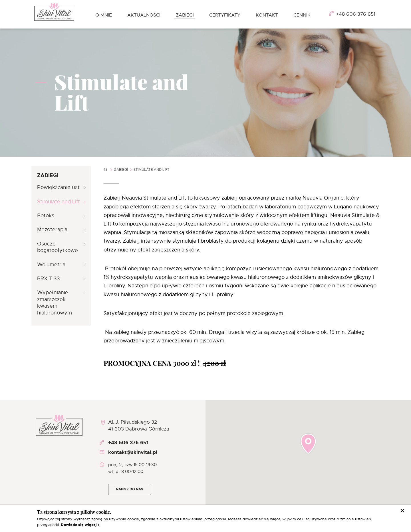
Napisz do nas (130, 489)
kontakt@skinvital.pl (133, 452)
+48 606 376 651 (356, 14)
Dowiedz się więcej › (80, 525)
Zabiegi (121, 170)
